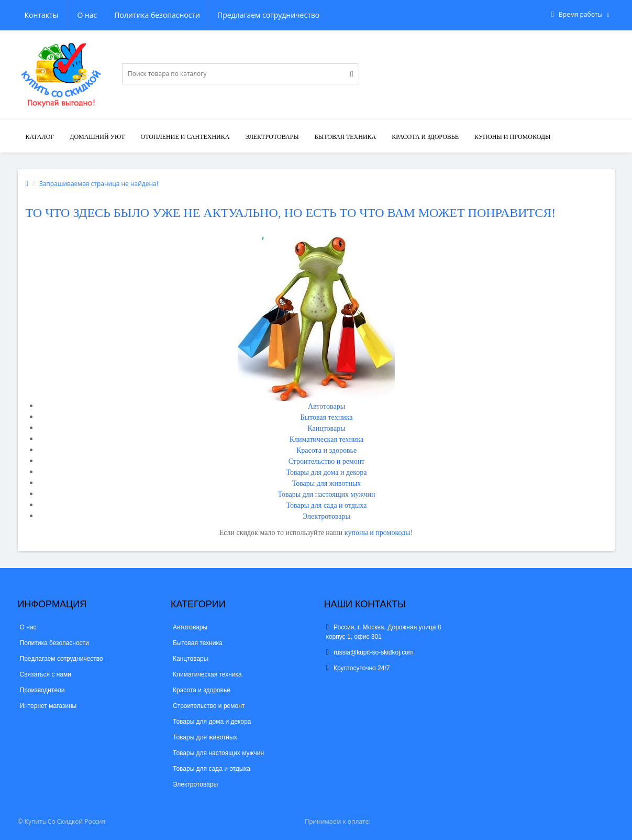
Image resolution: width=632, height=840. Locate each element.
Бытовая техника (345, 137)
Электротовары (272, 137)
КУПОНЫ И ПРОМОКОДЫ (512, 137)
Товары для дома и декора (326, 472)
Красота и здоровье (425, 137)
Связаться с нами (46, 674)
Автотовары (326, 406)
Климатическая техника (327, 439)
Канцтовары (326, 428)
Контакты (306, 15)
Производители (42, 690)
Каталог (40, 137)
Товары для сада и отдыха (327, 505)
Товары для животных (327, 483)
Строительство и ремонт (327, 461)
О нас (35, 15)
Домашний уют (97, 137)
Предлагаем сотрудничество (219, 15)
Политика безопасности (106, 15)
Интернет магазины (48, 706)
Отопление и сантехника (185, 137)
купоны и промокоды (378, 533)
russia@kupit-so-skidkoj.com (370, 652)
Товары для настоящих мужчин (327, 494)
